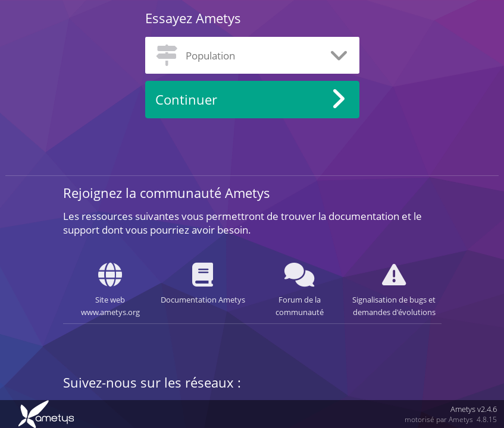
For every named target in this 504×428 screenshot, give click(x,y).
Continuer (186, 100)
